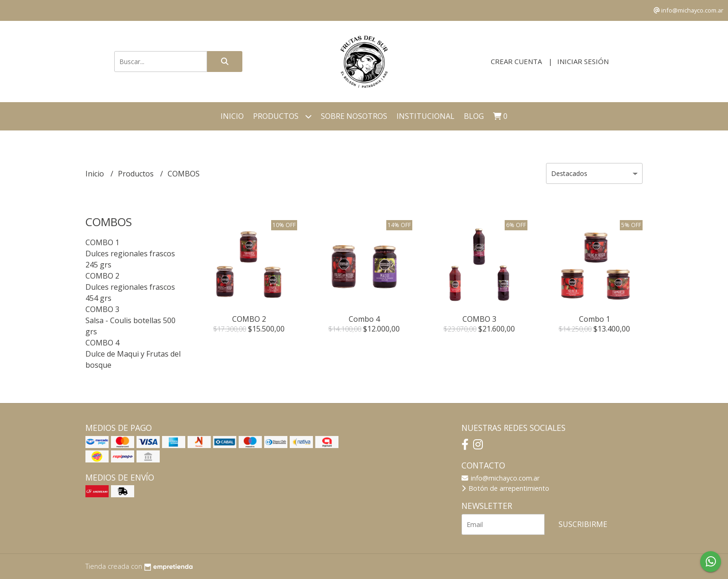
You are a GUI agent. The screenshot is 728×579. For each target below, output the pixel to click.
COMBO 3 (102, 309)
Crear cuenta (516, 61)
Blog (474, 116)
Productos (282, 116)
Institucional (426, 116)
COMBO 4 (102, 343)
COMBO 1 (102, 242)
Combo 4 (364, 319)
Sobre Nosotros (354, 116)
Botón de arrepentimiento (505, 488)
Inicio (232, 116)
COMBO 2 (102, 276)
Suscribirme (583, 524)
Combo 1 (595, 319)
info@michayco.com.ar (500, 478)
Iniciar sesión (583, 61)
